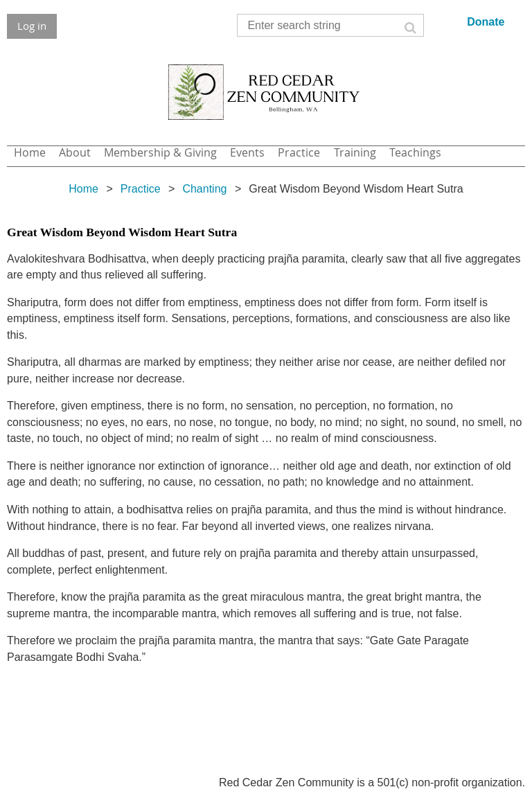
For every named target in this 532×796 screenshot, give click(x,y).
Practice (141, 189)
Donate (486, 22)
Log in (32, 26)
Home (83, 189)
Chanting (204, 189)
